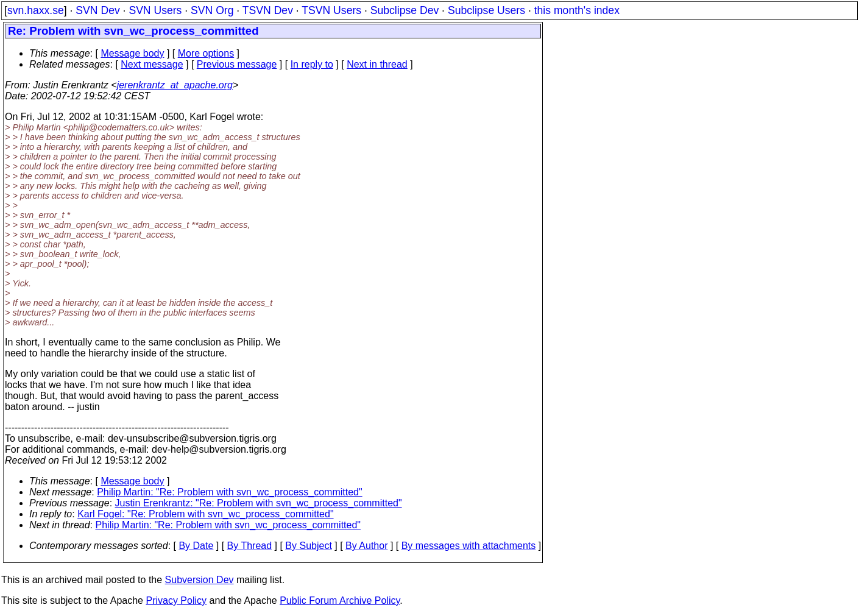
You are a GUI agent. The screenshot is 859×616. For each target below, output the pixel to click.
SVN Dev (97, 10)
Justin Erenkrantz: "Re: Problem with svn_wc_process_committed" (259, 503)
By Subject (308, 546)
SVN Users (155, 10)
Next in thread (377, 64)
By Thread (250, 546)
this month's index (577, 10)
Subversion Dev (200, 580)
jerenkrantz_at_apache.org (175, 85)
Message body (132, 53)
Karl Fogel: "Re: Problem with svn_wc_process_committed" (205, 514)
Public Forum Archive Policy (340, 600)
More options (206, 53)
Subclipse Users (486, 10)
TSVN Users (331, 10)
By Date (196, 546)
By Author (366, 546)
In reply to (312, 64)
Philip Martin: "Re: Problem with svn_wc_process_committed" (230, 492)
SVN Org (212, 10)
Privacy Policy (176, 600)
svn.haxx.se (36, 10)
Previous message (237, 64)
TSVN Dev (268, 10)
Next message (152, 64)
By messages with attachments (469, 546)
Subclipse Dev (405, 10)
